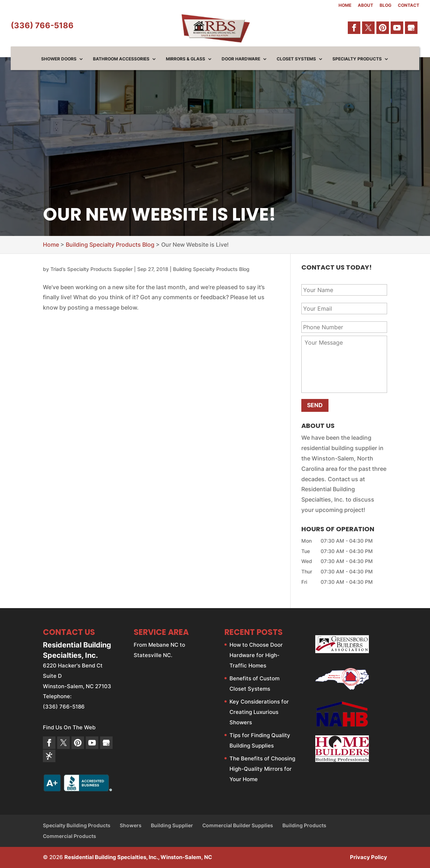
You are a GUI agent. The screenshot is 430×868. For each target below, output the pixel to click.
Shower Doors (59, 59)
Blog (385, 6)
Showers (131, 825)
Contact (409, 6)
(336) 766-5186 (42, 25)
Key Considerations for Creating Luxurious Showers (259, 712)
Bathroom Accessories (121, 59)
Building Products (304, 825)
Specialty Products (357, 59)
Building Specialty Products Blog (211, 269)
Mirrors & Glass (186, 59)
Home (345, 6)
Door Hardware (241, 59)
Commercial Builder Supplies (238, 825)
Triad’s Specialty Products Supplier (92, 269)
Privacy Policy (369, 857)
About (365, 6)
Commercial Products (70, 836)
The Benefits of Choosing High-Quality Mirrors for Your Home (262, 769)
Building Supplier (172, 825)
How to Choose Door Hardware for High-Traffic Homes (256, 655)
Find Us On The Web (69, 727)
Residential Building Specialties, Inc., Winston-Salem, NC (138, 857)
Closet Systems (296, 59)
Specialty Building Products (77, 825)
